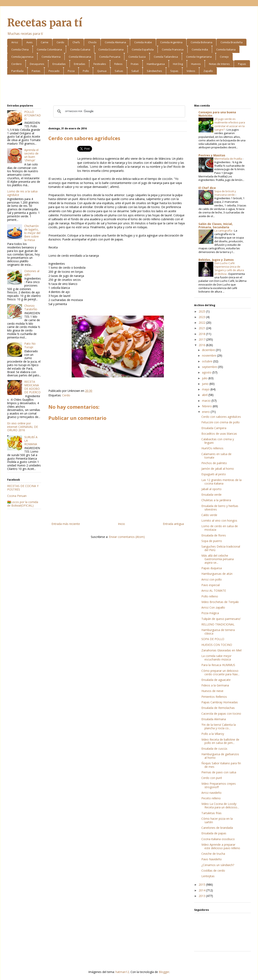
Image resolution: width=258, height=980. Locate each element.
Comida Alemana (115, 42)
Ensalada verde (211, 495)
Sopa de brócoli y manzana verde (225, 193)
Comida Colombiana (49, 49)
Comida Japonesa (22, 57)
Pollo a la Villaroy (213, 734)
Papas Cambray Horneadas (220, 702)
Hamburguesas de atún (217, 574)
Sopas (174, 71)
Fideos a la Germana (215, 685)
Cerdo (60, 42)
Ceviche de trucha (213, 854)
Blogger (164, 972)
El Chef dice (207, 188)
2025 (202, 311)
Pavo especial (211, 585)
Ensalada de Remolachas (218, 708)
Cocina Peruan (17, 496)
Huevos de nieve (212, 691)
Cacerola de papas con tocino (221, 714)
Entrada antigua (173, 524)
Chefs (76, 42)
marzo (207, 401)
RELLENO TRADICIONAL (218, 624)
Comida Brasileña (232, 42)
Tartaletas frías (211, 813)
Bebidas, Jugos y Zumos (216, 260)
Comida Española (143, 49)
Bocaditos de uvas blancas (219, 434)
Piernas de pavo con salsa (219, 772)
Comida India (200, 49)
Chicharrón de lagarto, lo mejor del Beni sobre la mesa (32, 233)
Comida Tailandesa (166, 57)
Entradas (80, 64)
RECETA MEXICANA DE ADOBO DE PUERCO (32, 387)
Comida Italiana (226, 49)
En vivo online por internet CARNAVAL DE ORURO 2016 (23, 427)
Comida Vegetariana (199, 57)
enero (206, 412)
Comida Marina (51, 57)
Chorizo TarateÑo (31, 307)
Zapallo (208, 71)
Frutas (135, 64)
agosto (207, 372)
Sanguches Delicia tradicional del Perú (221, 548)
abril (205, 395)
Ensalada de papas (214, 833)
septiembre (210, 367)
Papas (242, 64)
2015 (202, 885)
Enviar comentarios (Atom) (127, 537)
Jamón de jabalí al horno (218, 469)
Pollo (86, 71)
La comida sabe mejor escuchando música (216, 658)
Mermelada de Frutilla (228, 159)
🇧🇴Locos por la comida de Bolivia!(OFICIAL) (23, 504)
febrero (207, 406)
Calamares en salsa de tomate (216, 456)
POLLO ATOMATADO (33, 115)
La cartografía (224, 231)
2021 (202, 328)
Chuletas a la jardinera (216, 500)
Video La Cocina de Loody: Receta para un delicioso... (220, 806)
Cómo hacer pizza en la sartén (217, 820)
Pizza (71, 71)
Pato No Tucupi (30, 345)
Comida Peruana (110, 57)
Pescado (54, 71)
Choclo (92, 42)
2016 (202, 345)
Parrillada (17, 71)
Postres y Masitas (212, 155)
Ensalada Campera (214, 428)
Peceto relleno (211, 798)
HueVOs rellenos (212, 448)
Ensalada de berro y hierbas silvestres (220, 508)
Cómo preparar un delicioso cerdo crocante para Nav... (220, 672)
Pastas (36, 71)
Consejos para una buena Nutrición (217, 114)
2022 (202, 323)
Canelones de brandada (217, 828)
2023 (202, 317)
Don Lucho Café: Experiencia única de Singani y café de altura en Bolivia (229, 268)
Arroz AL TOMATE (214, 591)
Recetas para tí (45, 23)
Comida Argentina (171, 42)
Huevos (196, 64)
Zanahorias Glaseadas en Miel (221, 650)
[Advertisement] (129, 90)
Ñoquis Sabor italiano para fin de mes (221, 765)
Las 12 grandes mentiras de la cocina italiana (221, 482)
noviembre (210, 355)
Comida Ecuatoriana (111, 49)
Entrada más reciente (66, 524)
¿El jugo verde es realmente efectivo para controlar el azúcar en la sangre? (230, 124)
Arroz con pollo (212, 579)
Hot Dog (178, 64)
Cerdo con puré (212, 778)
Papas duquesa (212, 568)
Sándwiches (154, 71)
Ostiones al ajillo (32, 273)
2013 (202, 896)
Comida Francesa (173, 49)
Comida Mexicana (80, 57)
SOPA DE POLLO (213, 639)
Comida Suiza (137, 57)
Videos (191, 71)
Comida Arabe (143, 42)
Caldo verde (209, 515)
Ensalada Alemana (214, 719)
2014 (202, 890)
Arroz (15, 42)
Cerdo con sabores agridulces (221, 417)
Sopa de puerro (212, 541)
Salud (135, 71)
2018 (202, 334)
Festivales (100, 64)
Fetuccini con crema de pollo (221, 422)
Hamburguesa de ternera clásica (218, 632)
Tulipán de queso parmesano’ (221, 619)
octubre (208, 361)
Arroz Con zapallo (213, 607)
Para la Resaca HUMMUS (218, 665)
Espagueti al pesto (214, 474)
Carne (45, 42)
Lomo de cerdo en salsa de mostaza (220, 528)
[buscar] (119, 111)
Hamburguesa (156, 64)
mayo (206, 389)
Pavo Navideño (212, 859)
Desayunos (37, 64)
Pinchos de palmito (214, 463)
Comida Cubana (80, 49)
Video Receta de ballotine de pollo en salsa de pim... (220, 741)
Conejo (224, 57)
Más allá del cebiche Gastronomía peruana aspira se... (218, 559)
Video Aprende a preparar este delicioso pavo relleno (221, 846)
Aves (29, 42)
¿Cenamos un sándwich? (218, 865)
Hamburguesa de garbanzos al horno (220, 756)
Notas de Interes (219, 64)
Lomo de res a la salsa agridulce (22, 193)
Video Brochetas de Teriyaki (220, 602)
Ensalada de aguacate (216, 680)
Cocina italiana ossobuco (218, 839)
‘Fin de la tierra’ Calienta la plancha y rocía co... (219, 726)
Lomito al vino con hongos (219, 520)
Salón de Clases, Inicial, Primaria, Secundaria (216, 225)
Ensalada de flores (214, 535)
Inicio (121, 524)
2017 (202, 339)
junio (206, 384)
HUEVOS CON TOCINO (217, 645)
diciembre (209, 350)
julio (205, 378)
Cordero (16, 64)
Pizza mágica (210, 613)
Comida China (20, 49)
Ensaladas (59, 64)
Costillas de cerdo (213, 871)
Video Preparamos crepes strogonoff (219, 785)
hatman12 (122, 972)
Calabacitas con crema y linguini (218, 441)
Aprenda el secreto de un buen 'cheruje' (31, 155)
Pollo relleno (210, 596)
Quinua (102, 71)
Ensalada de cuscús (214, 749)
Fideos (118, 64)
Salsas (119, 71)
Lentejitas (208, 876)
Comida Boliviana (201, 42)
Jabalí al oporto (211, 489)
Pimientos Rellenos (214, 697)
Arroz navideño (211, 793)
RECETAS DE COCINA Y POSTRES (23, 488)
